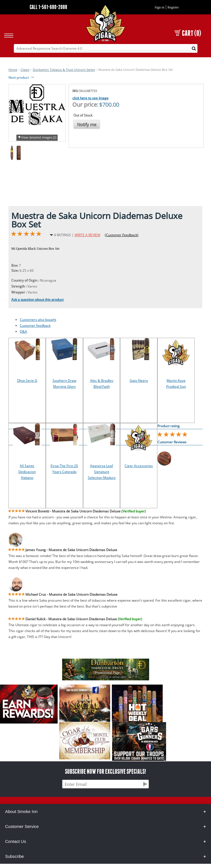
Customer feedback (35, 325)
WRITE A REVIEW (87, 235)
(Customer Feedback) (122, 235)
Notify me (87, 124)
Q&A (23, 331)
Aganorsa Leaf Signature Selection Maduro (102, 472)
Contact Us (16, 841)
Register (173, 7)
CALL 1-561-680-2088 (48, 7)
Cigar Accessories (139, 466)
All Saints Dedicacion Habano (27, 472)
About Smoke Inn (21, 811)
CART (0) (188, 33)
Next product (22, 77)
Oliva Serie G (27, 381)
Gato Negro (139, 381)
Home (13, 70)
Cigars (25, 70)
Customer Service (22, 826)
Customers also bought (38, 320)
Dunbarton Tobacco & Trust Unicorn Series (64, 70)
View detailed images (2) (39, 137)
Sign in (159, 7)
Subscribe (15, 856)
